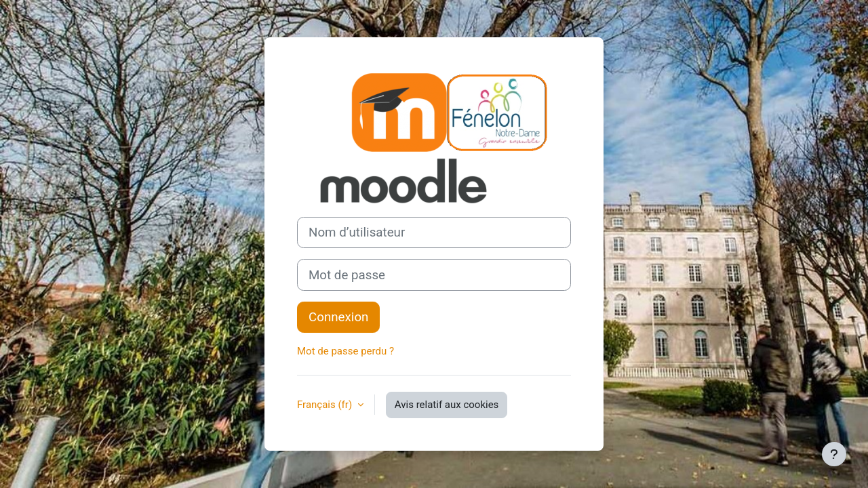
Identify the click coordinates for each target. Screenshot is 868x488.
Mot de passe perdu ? (346, 351)
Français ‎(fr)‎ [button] (326, 405)
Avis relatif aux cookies (447, 405)
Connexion (338, 317)
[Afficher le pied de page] (834, 454)
